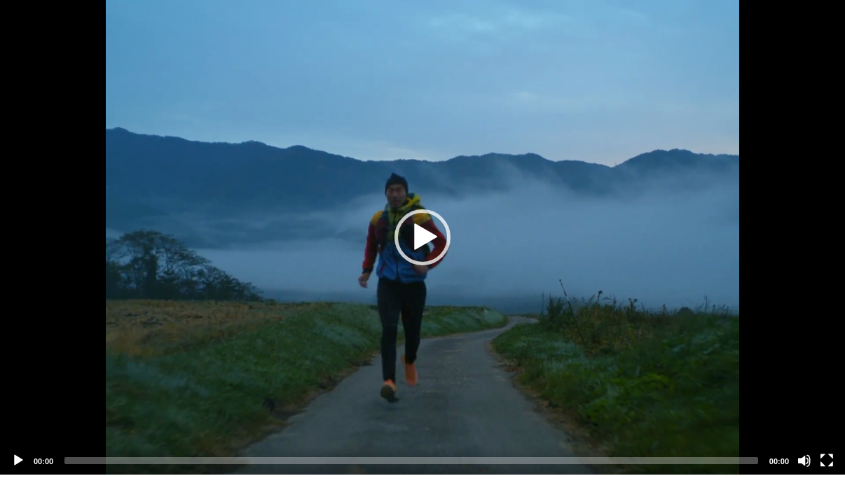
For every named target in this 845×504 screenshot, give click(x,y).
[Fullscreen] (827, 461)
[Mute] (804, 461)
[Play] (18, 461)
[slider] (411, 461)
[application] (422, 237)
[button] (422, 237)
